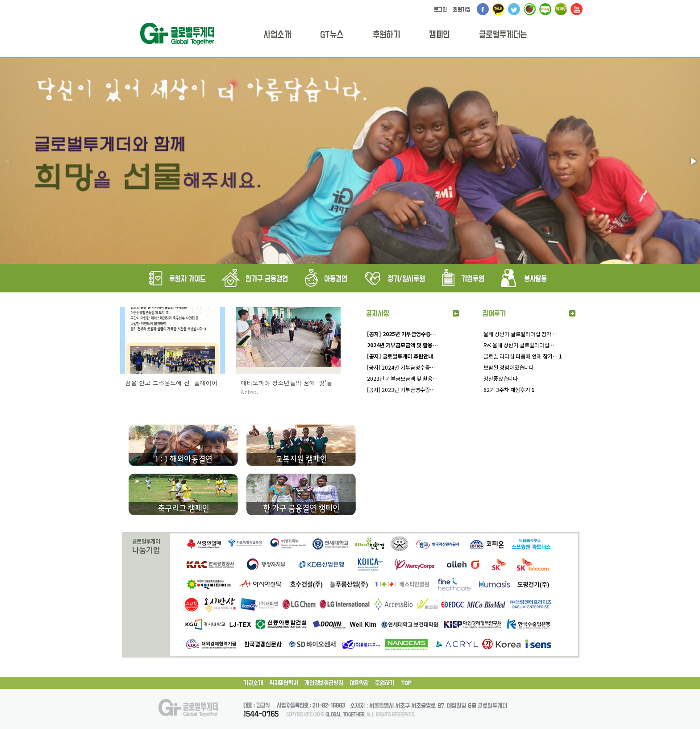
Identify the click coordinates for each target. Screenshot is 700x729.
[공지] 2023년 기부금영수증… (401, 389)
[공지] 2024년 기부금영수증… (401, 367)
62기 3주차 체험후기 (509, 389)
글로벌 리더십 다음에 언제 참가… (523, 356)
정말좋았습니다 (501, 378)
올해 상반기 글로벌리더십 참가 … (521, 334)
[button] (693, 161)
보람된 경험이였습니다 (509, 367)
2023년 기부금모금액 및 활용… (402, 378)
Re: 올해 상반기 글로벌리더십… (519, 345)
